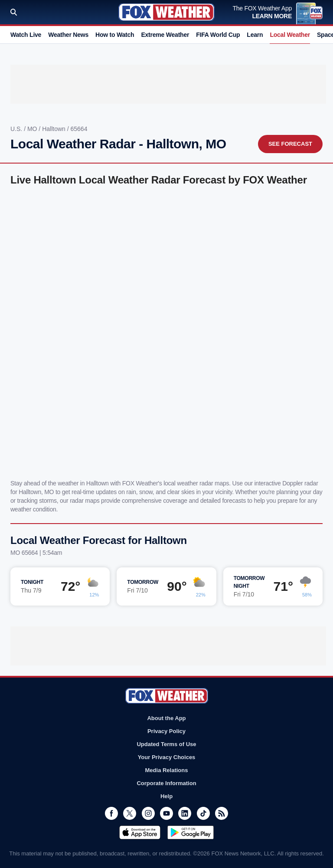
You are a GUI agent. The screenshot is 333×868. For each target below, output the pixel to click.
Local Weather (290, 35)
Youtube (166, 813)
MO (33, 129)
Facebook (111, 813)
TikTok (203, 813)
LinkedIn (185, 813)
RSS (222, 813)
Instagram (148, 813)
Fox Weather (166, 12)
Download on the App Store (140, 832)
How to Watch (115, 35)
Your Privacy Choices (167, 757)
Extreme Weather (165, 35)
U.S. (17, 129)
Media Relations (167, 770)
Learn (255, 35)
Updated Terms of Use (166, 744)
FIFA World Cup (218, 35)
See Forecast (290, 144)
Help (166, 796)
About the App (166, 718)
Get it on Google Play (191, 832)
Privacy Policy (166, 731)
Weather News (68, 35)
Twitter (130, 813)
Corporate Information (166, 783)
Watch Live (26, 35)
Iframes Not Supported (166, 331)
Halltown (55, 129)
